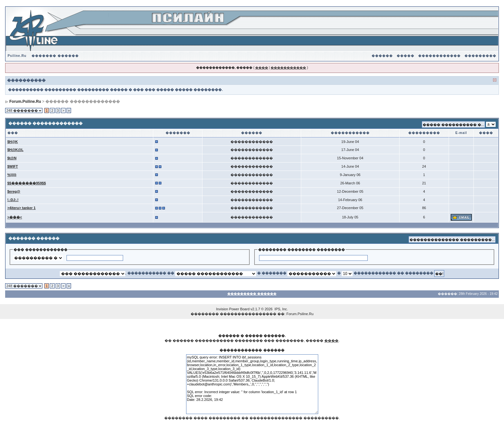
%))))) (12, 175)
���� (262, 68)
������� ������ (55, 56)
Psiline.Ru (17, 56)
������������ (439, 56)
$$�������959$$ (27, 183)
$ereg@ (14, 191)
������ (382, 56)
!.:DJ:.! (13, 200)
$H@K (13, 142)
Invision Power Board (233, 309)
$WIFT (13, 166)
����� (405, 56)
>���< (15, 217)
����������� (288, 68)
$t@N (12, 158)
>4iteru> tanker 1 (22, 208)
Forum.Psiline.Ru (25, 102)
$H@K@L (15, 150)
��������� (480, 56)
